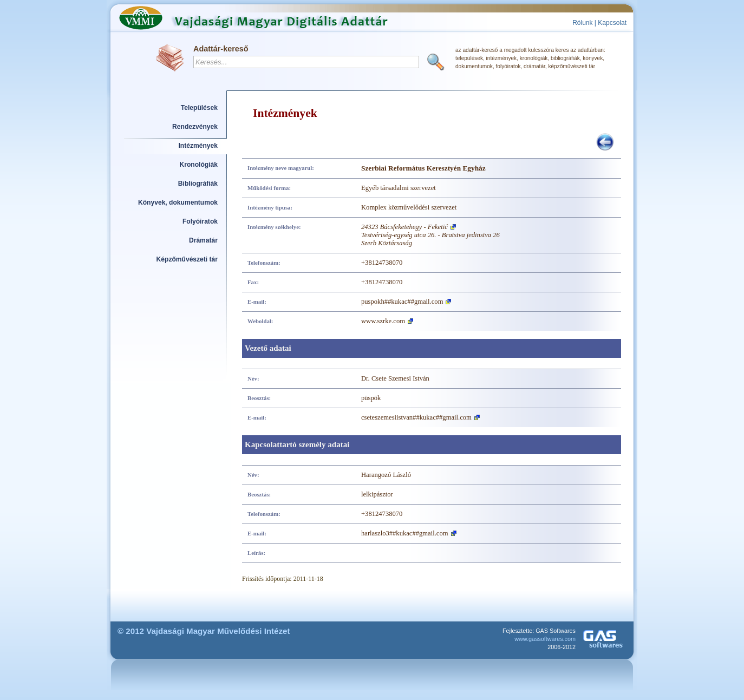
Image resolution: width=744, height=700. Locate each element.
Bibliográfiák (198, 184)
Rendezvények (195, 127)
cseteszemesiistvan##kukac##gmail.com (416, 417)
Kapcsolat (612, 23)
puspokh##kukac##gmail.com (402, 302)
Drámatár (203, 240)
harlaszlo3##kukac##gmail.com (405, 533)
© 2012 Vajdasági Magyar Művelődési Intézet (204, 631)
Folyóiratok (200, 221)
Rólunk (582, 23)
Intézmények (198, 146)
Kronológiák (199, 165)
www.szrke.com (383, 321)
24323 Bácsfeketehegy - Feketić (404, 227)
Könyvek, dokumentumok (178, 202)
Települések (199, 108)
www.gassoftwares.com (545, 639)
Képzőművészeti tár (187, 259)
